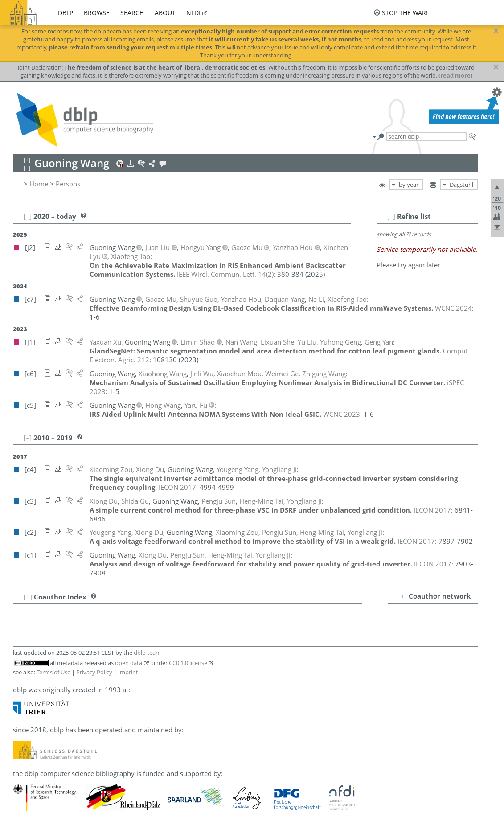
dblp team (147, 653)
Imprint (128, 672)
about (165, 13)
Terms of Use (53, 672)
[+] (403, 596)
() (225, 274)
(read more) (455, 75)
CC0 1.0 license (188, 663)
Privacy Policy (94, 672)
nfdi (193, 13)
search (132, 13)
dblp (66, 13)
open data (129, 663)
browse (97, 13)
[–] (391, 216)
